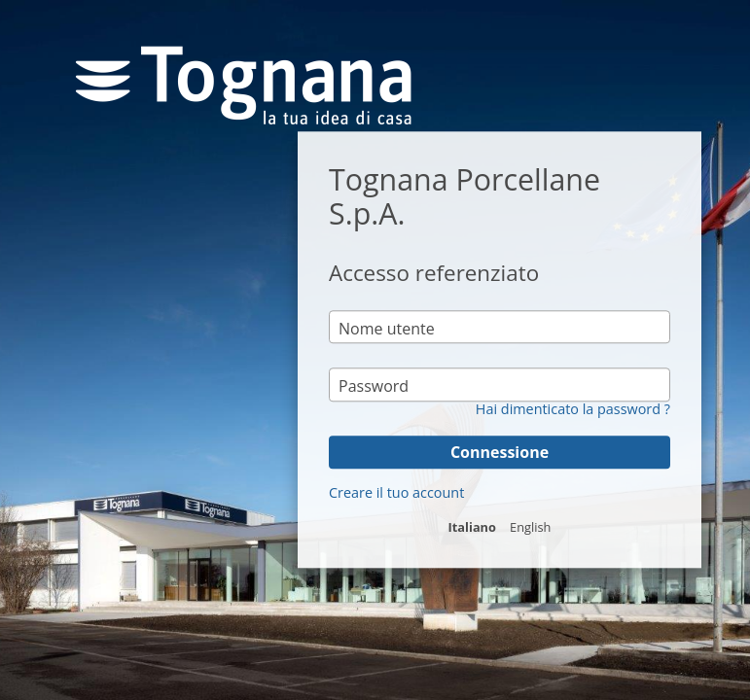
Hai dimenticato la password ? (573, 410)
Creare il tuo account (396, 492)
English (530, 527)
